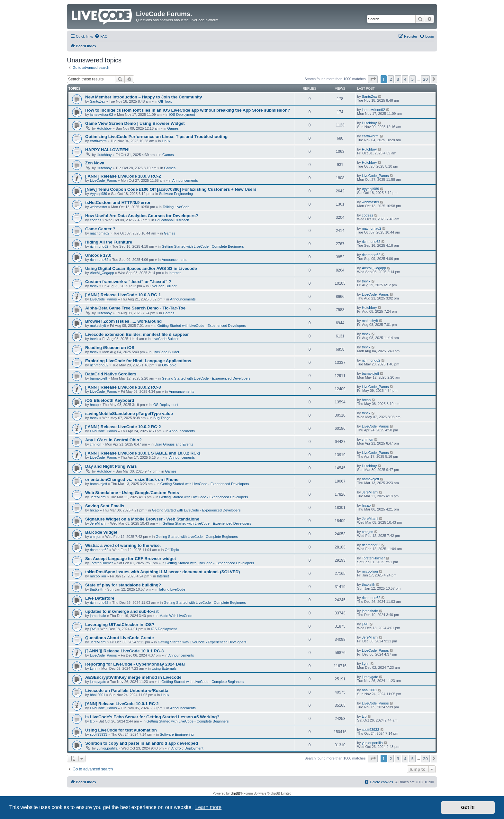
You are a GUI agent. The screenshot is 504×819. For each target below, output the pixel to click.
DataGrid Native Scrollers (111, 374)
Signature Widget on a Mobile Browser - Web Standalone (142, 519)
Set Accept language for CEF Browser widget (130, 559)
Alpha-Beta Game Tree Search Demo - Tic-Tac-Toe (135, 308)
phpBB (235, 793)
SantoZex (98, 101)
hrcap (94, 405)
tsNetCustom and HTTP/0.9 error (118, 202)
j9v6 (93, 629)
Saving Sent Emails (105, 506)
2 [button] (391, 79)
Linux (166, 141)
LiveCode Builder (163, 286)
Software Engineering (176, 194)
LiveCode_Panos (104, 180)
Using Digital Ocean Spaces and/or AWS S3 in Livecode (141, 268)
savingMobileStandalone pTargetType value (129, 414)
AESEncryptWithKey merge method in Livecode (133, 677)
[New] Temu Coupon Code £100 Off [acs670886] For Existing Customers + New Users (171, 189)
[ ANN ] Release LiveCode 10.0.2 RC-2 (123, 427)
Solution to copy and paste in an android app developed (142, 743)
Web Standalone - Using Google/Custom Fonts (132, 493)
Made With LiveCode (176, 616)
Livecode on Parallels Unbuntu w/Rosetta (127, 690)
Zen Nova (95, 163)
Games (173, 128)
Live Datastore (100, 598)
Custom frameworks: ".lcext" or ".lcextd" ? (128, 282)
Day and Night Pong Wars (111, 466)
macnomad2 (100, 233)
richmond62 (99, 246)
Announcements (185, 180)
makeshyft (98, 326)
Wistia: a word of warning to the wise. (123, 545)
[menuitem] (101, 36)
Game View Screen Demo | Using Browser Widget (135, 123)
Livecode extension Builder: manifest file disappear (137, 334)
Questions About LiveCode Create (119, 638)
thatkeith (97, 589)
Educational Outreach (172, 220)
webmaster (99, 207)
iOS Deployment (182, 115)
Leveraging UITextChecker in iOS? (120, 625)
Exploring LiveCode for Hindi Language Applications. (139, 361)
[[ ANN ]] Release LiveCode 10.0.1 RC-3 (124, 651)
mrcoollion (98, 576)
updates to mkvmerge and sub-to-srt (122, 611)
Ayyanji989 (99, 194)
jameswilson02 (102, 115)
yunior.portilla (107, 748)
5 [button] (413, 79)
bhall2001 (98, 695)
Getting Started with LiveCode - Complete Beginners (203, 246)
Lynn (94, 668)
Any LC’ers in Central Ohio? (113, 440)
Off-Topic (166, 101)
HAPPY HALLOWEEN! (107, 150)
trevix (94, 286)
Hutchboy (104, 128)
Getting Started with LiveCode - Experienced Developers (202, 326)
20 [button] (425, 79)
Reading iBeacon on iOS (110, 348)
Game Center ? (100, 229)
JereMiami (98, 497)
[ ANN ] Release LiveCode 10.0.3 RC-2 (123, 176)
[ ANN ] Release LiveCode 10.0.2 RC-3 (123, 387)
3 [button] (398, 79)
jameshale (98, 616)
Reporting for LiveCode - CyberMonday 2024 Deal (135, 664)
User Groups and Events (174, 444)
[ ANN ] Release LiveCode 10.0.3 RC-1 (123, 295)
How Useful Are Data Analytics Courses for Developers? (142, 216)
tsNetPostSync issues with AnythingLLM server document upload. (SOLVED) (162, 572)
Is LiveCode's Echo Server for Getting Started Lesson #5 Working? (152, 717)
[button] (373, 79)
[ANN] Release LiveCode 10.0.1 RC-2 (122, 704)
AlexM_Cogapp (102, 273)
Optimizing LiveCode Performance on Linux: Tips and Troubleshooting (156, 137)
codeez (96, 220)
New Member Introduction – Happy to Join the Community (144, 97)
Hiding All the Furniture (109, 242)
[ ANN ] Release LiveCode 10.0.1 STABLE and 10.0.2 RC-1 (143, 453)
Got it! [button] (468, 807)
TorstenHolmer (102, 563)
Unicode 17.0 (98, 255)
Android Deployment (187, 748)
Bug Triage (162, 418)
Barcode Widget (101, 532)
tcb (92, 721)
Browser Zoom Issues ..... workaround (123, 321)
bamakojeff (99, 378)
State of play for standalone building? (123, 585)
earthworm (98, 141)
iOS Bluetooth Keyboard (110, 400)
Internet (175, 273)
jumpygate (98, 682)
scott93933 (99, 734)
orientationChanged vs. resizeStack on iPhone (132, 479)
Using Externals (164, 668)
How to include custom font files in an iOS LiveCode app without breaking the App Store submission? (188, 110)
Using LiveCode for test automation (121, 730)
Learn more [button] (208, 807)
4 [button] (405, 79)
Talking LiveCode (176, 207)
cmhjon (96, 444)
